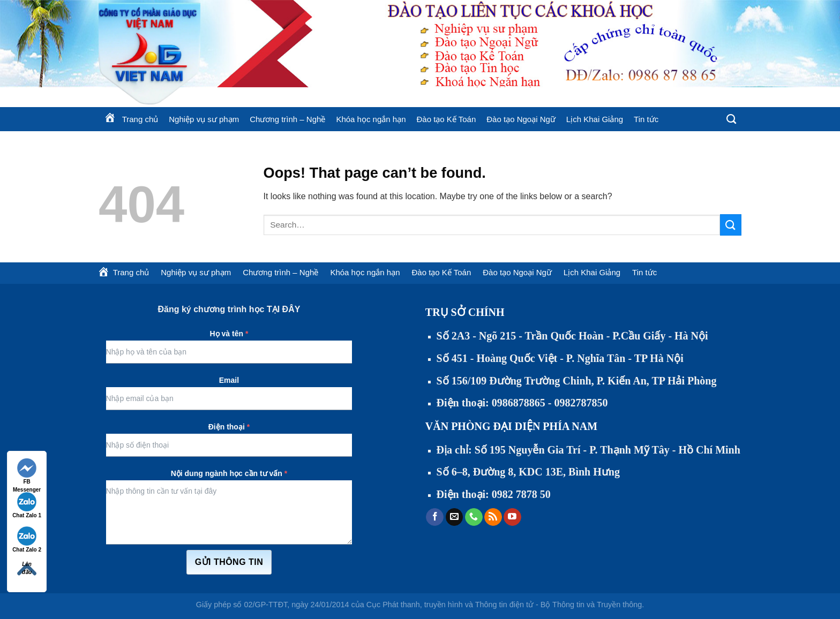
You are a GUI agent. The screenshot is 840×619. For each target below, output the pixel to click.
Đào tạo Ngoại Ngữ (521, 119)
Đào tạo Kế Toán (446, 119)
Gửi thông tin (229, 562)
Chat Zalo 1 (27, 505)
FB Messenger (27, 472)
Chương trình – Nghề (287, 119)
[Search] (731, 119)
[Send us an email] (455, 517)
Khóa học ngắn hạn (371, 119)
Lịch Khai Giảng (595, 119)
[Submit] (731, 225)
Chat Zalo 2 (27, 539)
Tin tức (646, 119)
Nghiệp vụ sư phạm (204, 119)
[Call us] (474, 517)
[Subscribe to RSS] (493, 517)
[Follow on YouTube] (512, 517)
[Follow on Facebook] (435, 517)
